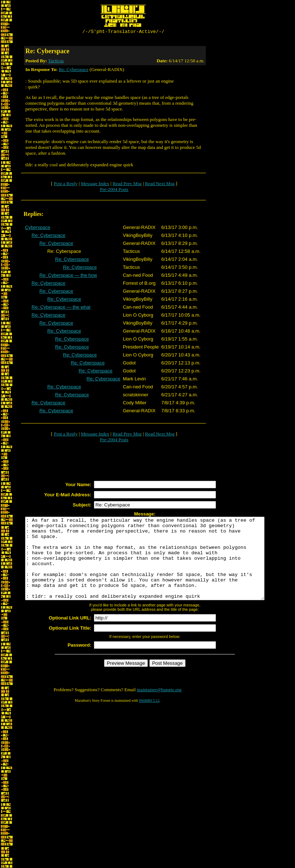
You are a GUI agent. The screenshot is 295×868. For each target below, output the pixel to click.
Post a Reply (66, 185)
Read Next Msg (160, 185)
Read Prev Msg (127, 185)
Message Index (95, 185)
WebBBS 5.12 (149, 718)
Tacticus (56, 62)
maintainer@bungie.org (159, 707)
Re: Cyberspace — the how (68, 276)
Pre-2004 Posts (114, 190)
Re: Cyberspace (74, 70)
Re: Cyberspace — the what (61, 308)
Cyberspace (38, 228)
